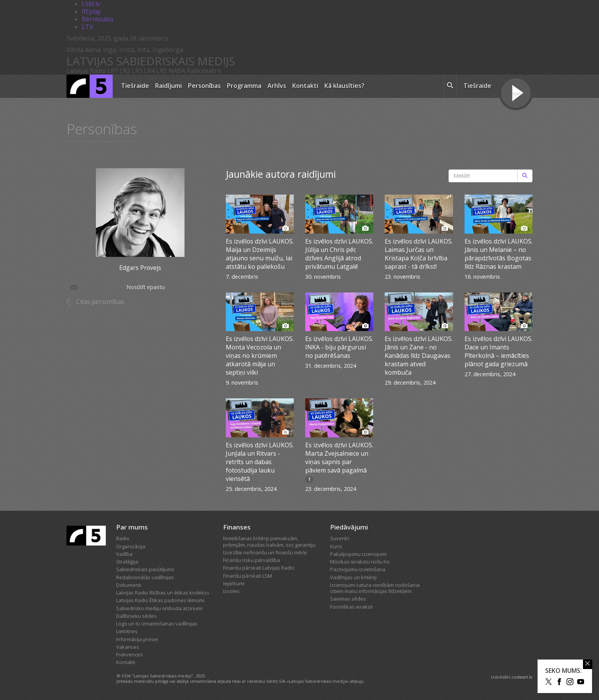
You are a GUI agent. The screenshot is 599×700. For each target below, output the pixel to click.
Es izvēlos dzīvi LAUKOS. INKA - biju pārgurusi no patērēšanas (339, 347)
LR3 (137, 71)
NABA (177, 71)
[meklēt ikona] (450, 86)
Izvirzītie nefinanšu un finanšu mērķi (265, 552)
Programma (244, 86)
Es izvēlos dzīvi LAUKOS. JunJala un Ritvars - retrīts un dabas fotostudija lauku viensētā (260, 462)
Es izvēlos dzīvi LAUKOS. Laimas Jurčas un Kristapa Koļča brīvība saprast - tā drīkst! (419, 254)
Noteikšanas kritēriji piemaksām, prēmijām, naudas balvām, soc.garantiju (269, 541)
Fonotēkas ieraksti (351, 607)
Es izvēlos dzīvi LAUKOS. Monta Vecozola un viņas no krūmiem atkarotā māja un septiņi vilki (260, 356)
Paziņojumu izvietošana (358, 569)
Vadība (124, 554)
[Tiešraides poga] (516, 94)
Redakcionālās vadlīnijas (145, 577)
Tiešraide (135, 86)
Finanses (237, 527)
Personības (204, 86)
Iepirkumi (234, 583)
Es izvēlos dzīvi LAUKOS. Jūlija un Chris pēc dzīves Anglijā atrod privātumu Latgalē (339, 254)
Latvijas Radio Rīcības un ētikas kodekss (163, 593)
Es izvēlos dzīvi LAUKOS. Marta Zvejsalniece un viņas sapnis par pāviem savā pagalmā (339, 458)
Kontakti (305, 86)
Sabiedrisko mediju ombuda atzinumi (159, 608)
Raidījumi (168, 86)
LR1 (113, 71)
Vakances (128, 647)
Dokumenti (129, 585)
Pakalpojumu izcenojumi (358, 554)
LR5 (162, 71)
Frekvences (130, 655)
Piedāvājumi (349, 527)
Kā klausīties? (344, 86)
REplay (91, 11)
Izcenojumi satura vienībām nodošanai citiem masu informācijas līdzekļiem (375, 588)
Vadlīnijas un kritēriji (353, 577)
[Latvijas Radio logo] (90, 86)
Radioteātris (204, 71)
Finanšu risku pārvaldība (252, 560)
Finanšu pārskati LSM (248, 576)
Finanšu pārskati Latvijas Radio (259, 568)
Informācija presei (137, 639)
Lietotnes (127, 631)
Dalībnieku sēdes (136, 616)
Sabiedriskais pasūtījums (145, 569)
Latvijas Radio (86, 71)
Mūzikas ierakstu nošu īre (360, 562)
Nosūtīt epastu (117, 287)
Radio (123, 538)
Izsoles (231, 591)
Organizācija (131, 546)
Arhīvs (277, 86)
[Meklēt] (525, 176)
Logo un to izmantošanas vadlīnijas (157, 624)
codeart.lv (522, 677)
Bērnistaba (98, 19)
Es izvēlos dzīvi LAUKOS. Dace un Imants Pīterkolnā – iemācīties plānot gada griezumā (499, 351)
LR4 (149, 71)
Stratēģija (127, 562)
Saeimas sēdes (348, 599)
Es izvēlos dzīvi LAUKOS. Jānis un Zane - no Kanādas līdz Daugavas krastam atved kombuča (419, 356)
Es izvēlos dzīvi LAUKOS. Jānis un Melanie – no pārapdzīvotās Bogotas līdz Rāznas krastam (499, 254)
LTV (87, 27)
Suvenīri (340, 538)
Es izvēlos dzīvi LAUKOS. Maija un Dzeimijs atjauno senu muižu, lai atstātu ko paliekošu (260, 254)
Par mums (132, 527)
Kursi (336, 546)
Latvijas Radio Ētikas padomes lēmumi (160, 600)
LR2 (125, 71)
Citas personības (100, 302)
